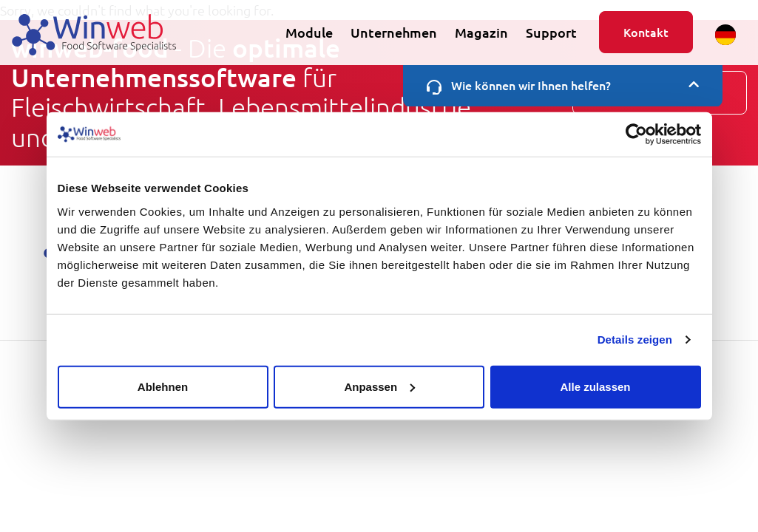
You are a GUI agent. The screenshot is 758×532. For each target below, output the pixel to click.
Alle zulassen (595, 386)
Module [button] (309, 32)
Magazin (481, 32)
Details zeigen (635, 340)
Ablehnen (163, 386)
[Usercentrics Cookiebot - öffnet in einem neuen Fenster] (636, 134)
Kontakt (646, 32)
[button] (725, 35)
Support (551, 32)
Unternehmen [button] (394, 32)
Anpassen (379, 386)
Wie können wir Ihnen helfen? (563, 86)
